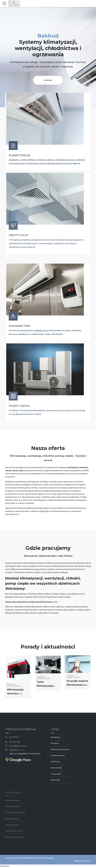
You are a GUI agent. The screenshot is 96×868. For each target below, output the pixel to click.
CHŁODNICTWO (20, 326)
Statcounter (5, 866)
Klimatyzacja (14, 687)
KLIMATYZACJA (20, 156)
